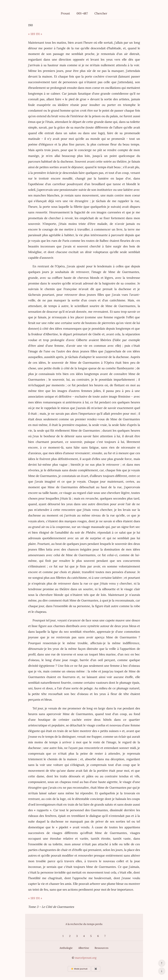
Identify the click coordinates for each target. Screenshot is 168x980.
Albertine (84, 948)
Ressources (102, 948)
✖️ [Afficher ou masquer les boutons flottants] (96, 969)
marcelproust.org (86, 958)
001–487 (82, 13)
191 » (39, 34)
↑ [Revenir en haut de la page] (162, 963)
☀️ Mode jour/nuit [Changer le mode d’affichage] (79, 969)
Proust (65, 13)
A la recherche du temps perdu (84, 924)
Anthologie (66, 948)
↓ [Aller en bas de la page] (162, 971)
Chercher (101, 13)
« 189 (32, 34)
